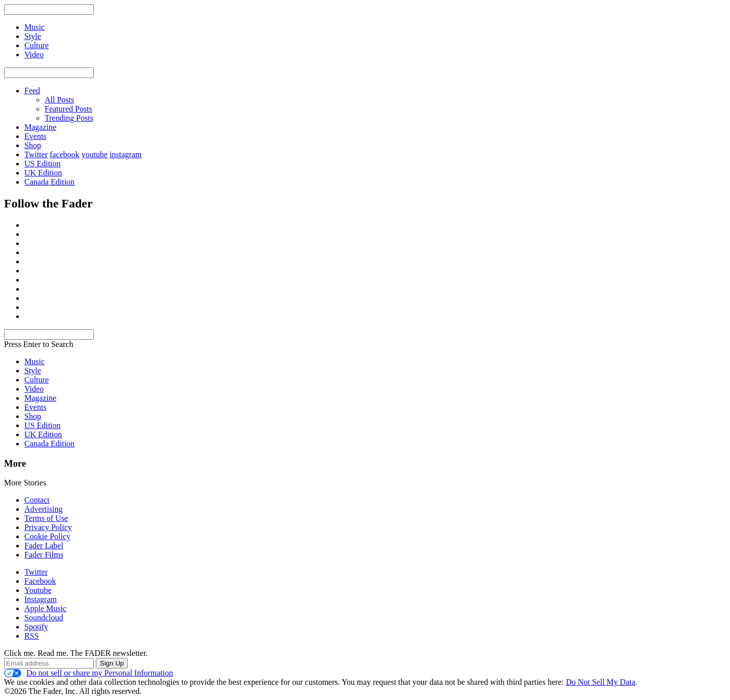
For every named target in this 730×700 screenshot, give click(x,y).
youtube (95, 154)
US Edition (43, 164)
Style (33, 371)
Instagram (41, 599)
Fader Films (44, 555)
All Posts (59, 100)
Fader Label (44, 546)
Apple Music (45, 608)
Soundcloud (44, 618)
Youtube (38, 590)
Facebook (40, 581)
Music (34, 361)
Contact (37, 500)
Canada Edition (49, 182)
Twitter (36, 154)
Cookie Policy (47, 536)
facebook (65, 154)
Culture (36, 380)
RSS (31, 636)
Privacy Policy (48, 527)
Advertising (44, 509)
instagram (125, 154)
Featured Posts (68, 109)
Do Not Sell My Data (600, 682)
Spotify (36, 627)
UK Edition (43, 173)
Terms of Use (46, 518)
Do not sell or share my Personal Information (88, 673)
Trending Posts (69, 118)
